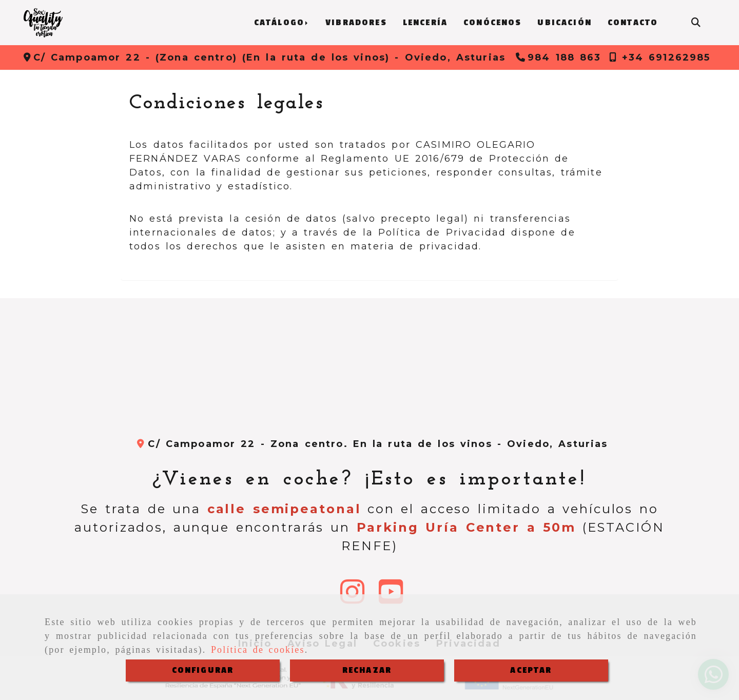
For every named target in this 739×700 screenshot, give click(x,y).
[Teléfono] (559, 57)
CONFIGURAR (203, 670)
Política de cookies (258, 650)
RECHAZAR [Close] (367, 670)
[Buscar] (696, 23)
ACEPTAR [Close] (531, 670)
